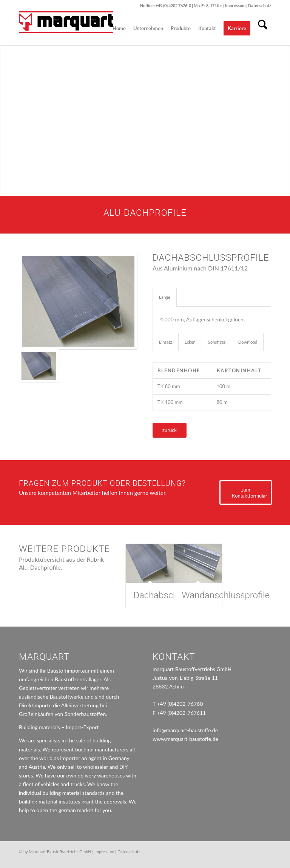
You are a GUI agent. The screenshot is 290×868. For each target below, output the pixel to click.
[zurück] (170, 430)
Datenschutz (260, 5)
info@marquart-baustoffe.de (185, 730)
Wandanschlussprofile (225, 595)
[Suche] (263, 28)
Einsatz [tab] (166, 342)
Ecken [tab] (190, 342)
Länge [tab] (165, 297)
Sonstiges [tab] (217, 342)
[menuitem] (119, 28)
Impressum (236, 5)
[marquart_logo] (66, 28)
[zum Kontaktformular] (246, 492)
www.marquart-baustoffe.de (185, 739)
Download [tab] (248, 342)
